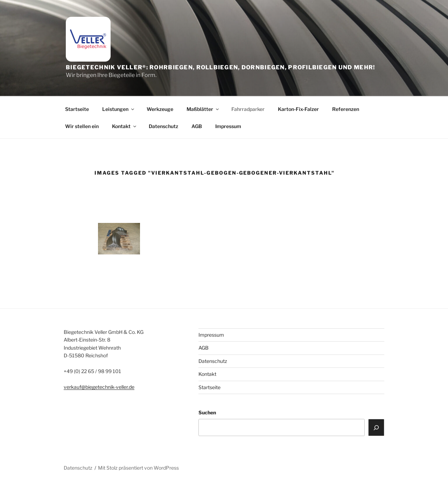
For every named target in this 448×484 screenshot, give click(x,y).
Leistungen (119, 109)
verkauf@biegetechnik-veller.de (99, 387)
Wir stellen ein (82, 126)
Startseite (77, 109)
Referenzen (346, 109)
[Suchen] (376, 427)
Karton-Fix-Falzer (298, 109)
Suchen (207, 412)
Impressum (228, 126)
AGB (197, 126)
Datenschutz (163, 126)
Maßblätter (203, 109)
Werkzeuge (160, 109)
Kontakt (125, 126)
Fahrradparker (248, 109)
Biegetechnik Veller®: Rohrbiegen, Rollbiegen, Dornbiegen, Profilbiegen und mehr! (220, 67)
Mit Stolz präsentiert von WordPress (138, 468)
